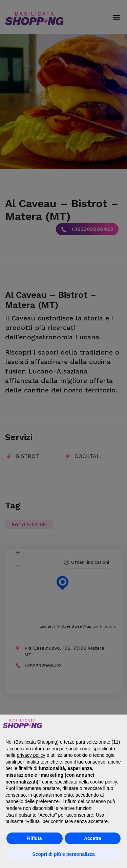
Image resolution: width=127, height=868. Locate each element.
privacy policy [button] (31, 755)
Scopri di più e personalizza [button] (63, 854)
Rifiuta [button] (35, 838)
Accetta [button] (93, 838)
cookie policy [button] (103, 782)
